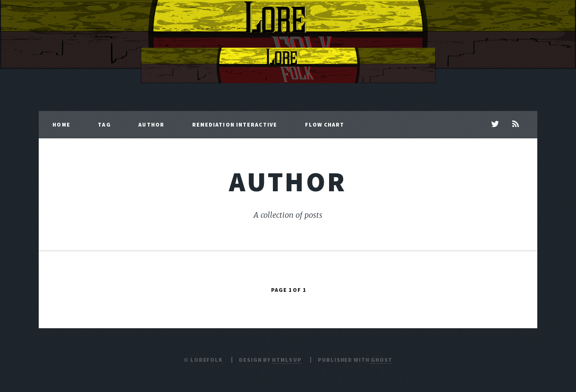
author (288, 181)
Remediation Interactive (235, 124)
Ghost (381, 360)
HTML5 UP (287, 360)
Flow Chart (325, 124)
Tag (104, 124)
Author (151, 124)
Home (61, 124)
